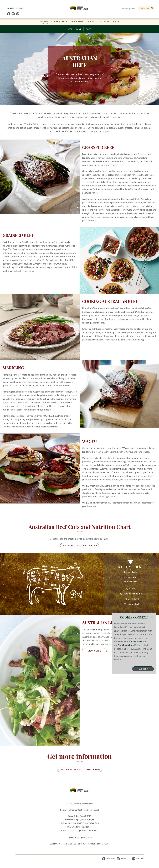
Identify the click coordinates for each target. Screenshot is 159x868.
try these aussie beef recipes (80, 546)
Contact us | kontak (128, 9)
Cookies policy (125, 645)
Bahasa (10, 8)
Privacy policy (136, 641)
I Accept (143, 669)
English (19, 8)
